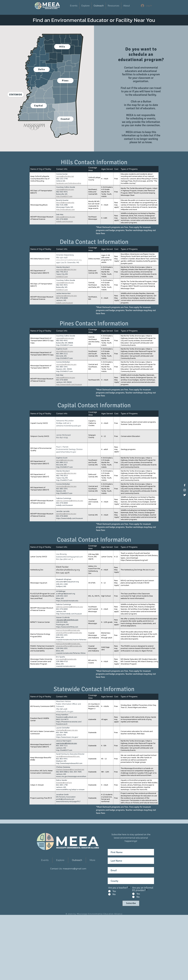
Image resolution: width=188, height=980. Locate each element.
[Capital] (39, 106)
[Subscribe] (131, 903)
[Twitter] (185, 495)
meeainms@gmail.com (75, 869)
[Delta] (42, 69)
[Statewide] (16, 95)
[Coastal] (65, 119)
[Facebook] (185, 485)
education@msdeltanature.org (69, 260)
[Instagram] (185, 490)
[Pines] (65, 81)
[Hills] (62, 47)
